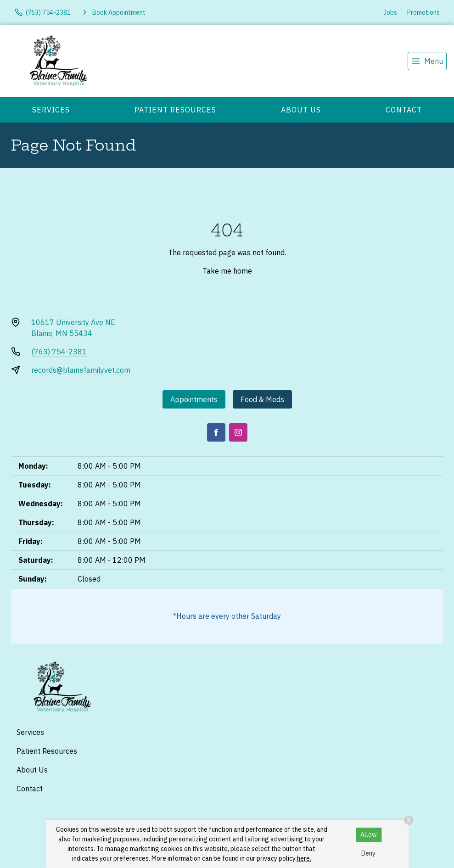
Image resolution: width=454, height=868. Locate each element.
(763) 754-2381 (59, 352)
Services (51, 110)
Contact (404, 110)
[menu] (427, 61)
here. (304, 858)
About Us (301, 110)
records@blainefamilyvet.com (81, 370)
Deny (368, 853)
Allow (369, 834)
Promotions (423, 12)
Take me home (227, 271)
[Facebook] (216, 432)
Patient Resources (175, 110)
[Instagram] (238, 432)
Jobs (390, 12)
